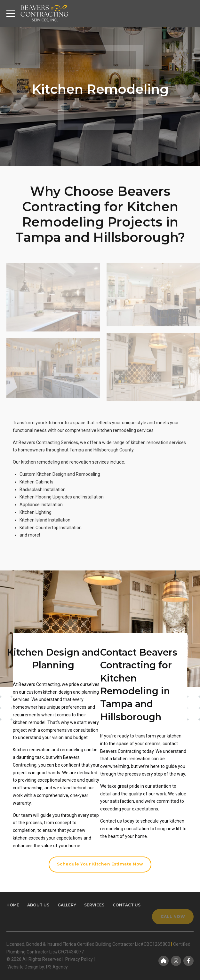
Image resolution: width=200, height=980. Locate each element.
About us (38, 905)
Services (94, 905)
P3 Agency (57, 967)
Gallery (67, 905)
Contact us (127, 905)
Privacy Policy (79, 959)
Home (13, 905)
